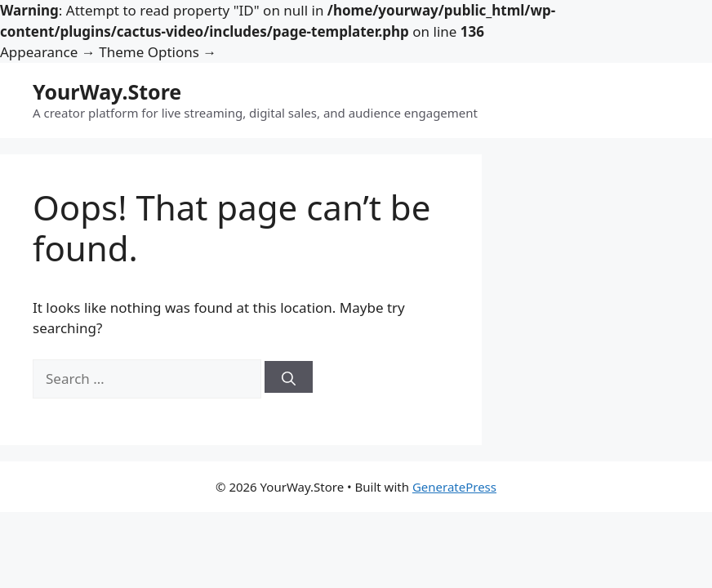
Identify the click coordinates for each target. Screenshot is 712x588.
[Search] (289, 377)
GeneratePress (454, 487)
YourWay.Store (107, 91)
